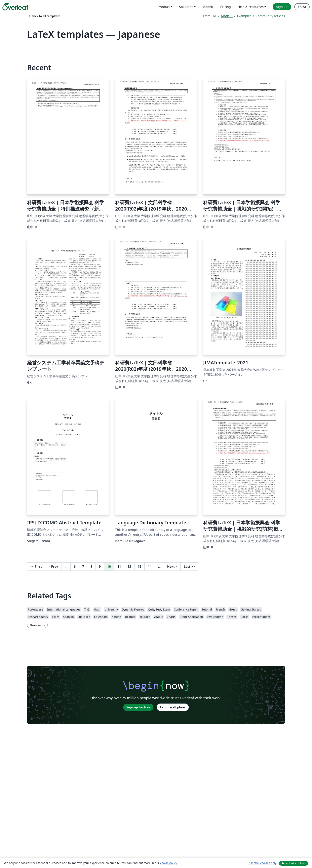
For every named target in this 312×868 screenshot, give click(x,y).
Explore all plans (173, 707)
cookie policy (169, 863)
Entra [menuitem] (302, 7)
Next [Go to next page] (172, 567)
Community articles (270, 16)
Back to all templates (44, 16)
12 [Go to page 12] (129, 567)
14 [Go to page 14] (150, 567)
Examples (244, 16)
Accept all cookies (293, 863)
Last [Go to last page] (189, 567)
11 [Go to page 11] (119, 567)
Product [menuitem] (164, 7)
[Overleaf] (15, 7)
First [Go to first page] (36, 567)
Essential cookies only (262, 863)
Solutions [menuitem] (186, 7)
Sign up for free (138, 707)
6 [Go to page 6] (75, 567)
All (215, 16)
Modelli (227, 16)
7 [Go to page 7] (83, 567)
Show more (37, 625)
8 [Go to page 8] (91, 567)
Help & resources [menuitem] (251, 7)
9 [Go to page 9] (100, 567)
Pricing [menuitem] (226, 7)
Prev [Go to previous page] (53, 567)
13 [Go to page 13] (139, 567)
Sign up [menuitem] (282, 7)
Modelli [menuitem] (208, 7)
